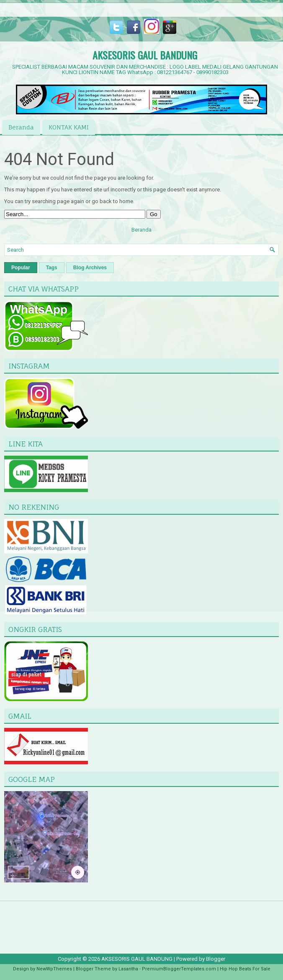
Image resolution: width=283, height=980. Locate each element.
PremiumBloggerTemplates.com (179, 969)
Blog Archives (90, 268)
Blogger (216, 959)
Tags (52, 268)
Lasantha (128, 969)
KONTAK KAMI (69, 127)
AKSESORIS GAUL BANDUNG (145, 55)
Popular (21, 268)
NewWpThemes (54, 969)
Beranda (21, 127)
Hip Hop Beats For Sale (245, 969)
